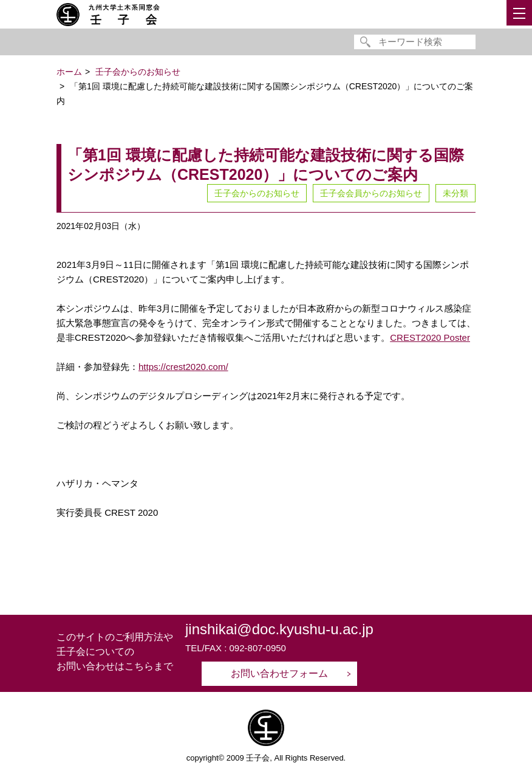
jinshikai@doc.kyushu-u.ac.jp (279, 629)
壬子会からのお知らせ (257, 193)
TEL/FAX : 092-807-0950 (236, 648)
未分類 (455, 193)
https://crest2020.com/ (183, 367)
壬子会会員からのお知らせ (371, 193)
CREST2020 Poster (430, 337)
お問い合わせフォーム (279, 673)
